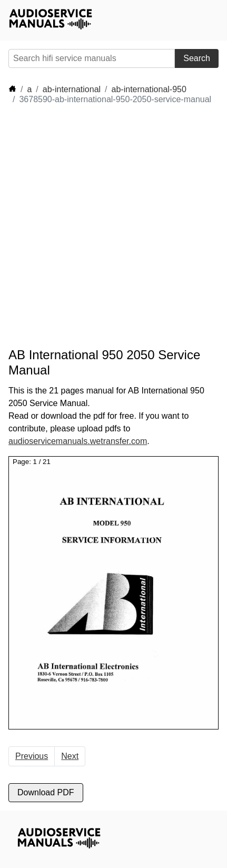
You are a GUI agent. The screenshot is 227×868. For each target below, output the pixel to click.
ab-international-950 (149, 89)
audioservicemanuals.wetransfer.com (78, 441)
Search (197, 58)
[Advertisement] (113, 226)
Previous (32, 756)
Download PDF (46, 792)
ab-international (72, 89)
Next (70, 756)
